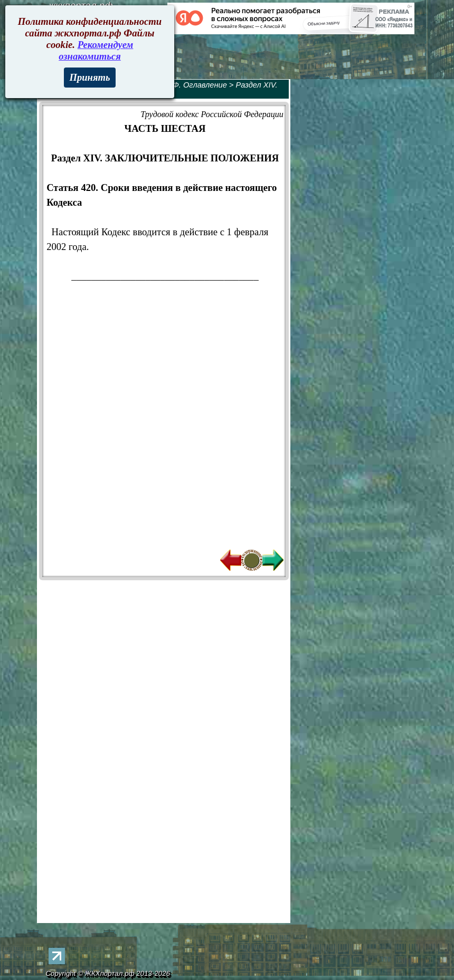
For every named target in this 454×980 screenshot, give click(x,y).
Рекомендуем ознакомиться (96, 50)
